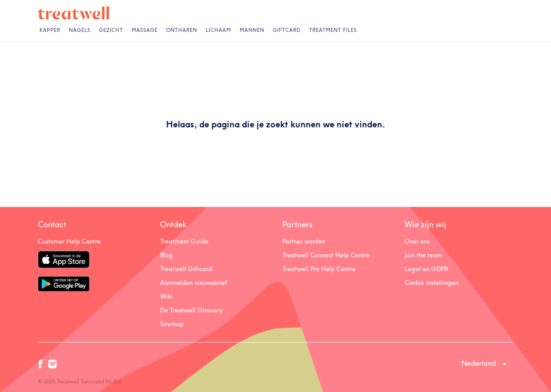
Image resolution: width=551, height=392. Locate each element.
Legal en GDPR (426, 269)
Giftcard (287, 30)
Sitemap (172, 324)
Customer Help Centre (69, 241)
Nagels (80, 30)
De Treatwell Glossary (191, 310)
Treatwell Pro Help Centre (319, 269)
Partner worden (304, 241)
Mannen (252, 30)
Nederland (479, 363)
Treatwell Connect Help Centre (326, 255)
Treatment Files (333, 30)
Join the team (423, 255)
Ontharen (182, 30)
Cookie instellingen (432, 283)
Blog (166, 255)
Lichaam (218, 30)
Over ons (417, 241)
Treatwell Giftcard (186, 269)
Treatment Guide (184, 241)
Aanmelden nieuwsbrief (194, 283)
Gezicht (111, 30)
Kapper (50, 30)
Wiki (166, 296)
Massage (145, 30)
